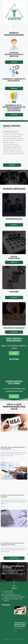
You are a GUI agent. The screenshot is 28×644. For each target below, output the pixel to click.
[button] (14, 26)
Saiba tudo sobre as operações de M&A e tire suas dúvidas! (20, 624)
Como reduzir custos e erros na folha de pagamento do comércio (13, 544)
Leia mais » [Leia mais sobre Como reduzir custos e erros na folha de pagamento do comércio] (3, 554)
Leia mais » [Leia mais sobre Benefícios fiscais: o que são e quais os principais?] (3, 506)
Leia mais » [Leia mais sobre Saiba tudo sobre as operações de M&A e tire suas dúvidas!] (3, 458)
